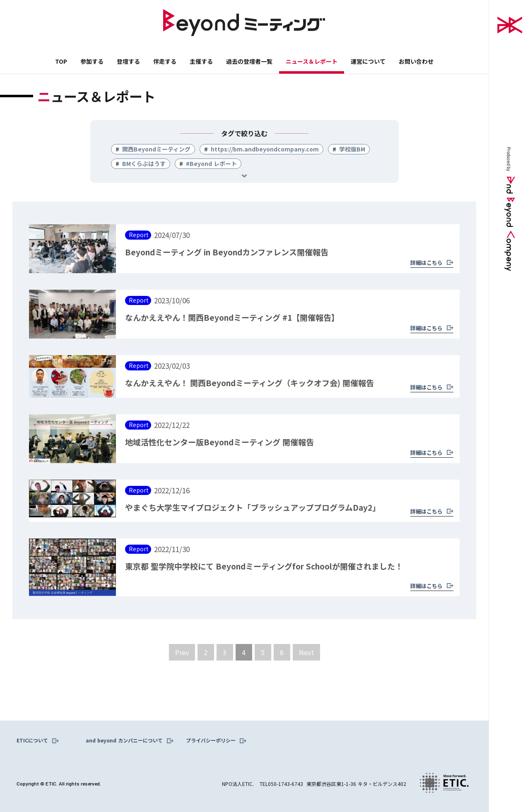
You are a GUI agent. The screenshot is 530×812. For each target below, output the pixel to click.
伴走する (165, 61)
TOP (61, 61)
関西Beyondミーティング (156, 149)
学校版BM (352, 149)
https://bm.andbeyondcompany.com (265, 149)
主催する (201, 61)
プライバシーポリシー (211, 740)
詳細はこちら (426, 263)
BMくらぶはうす (144, 163)
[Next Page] (306, 652)
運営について (368, 61)
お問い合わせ (416, 61)
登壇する (128, 61)
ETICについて (32, 740)
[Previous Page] (182, 652)
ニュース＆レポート (312, 61)
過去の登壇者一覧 (249, 61)
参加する (92, 61)
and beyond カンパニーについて (124, 740)
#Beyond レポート (211, 163)
